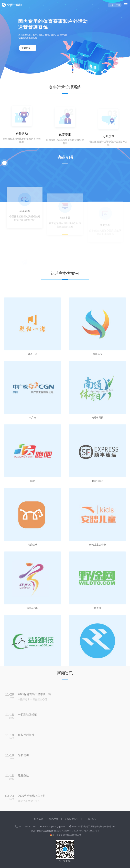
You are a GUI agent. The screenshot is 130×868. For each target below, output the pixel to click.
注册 (118, 5)
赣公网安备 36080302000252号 (67, 835)
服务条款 (39, 819)
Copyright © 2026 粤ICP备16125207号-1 (81, 831)
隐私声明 (54, 819)
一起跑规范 (90, 819)
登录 (112, 5)
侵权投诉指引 (71, 819)
